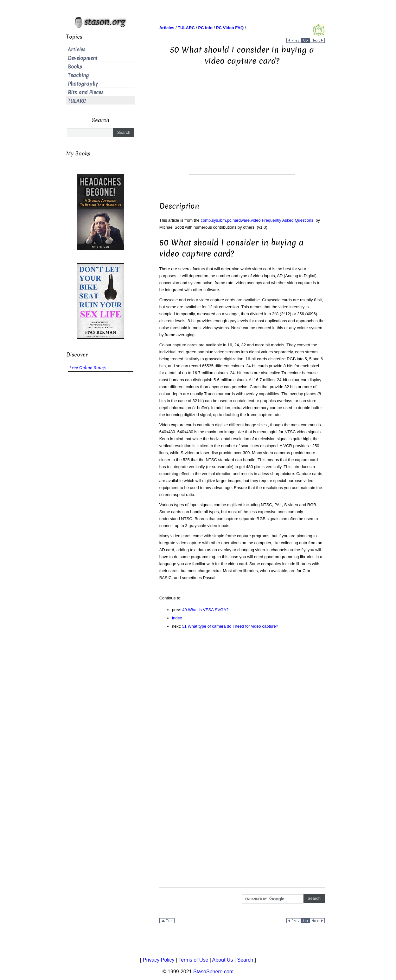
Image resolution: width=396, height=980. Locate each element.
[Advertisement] (242, 130)
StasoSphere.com (213, 972)
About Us (223, 960)
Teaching (78, 75)
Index (177, 618)
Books (75, 67)
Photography (83, 84)
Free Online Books (88, 368)
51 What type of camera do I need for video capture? (230, 626)
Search (245, 960)
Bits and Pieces (86, 92)
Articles (77, 50)
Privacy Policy (159, 960)
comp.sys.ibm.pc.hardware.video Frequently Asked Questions (257, 220)
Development (83, 58)
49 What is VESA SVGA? (205, 610)
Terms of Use (193, 960)
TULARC (77, 101)
